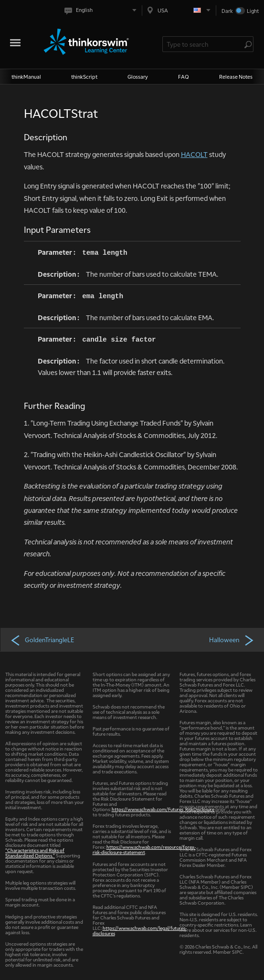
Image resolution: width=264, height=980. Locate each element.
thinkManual (26, 77)
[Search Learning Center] (203, 44)
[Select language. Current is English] (102, 10)
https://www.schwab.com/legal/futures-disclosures (140, 930)
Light (253, 11)
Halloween (232, 640)
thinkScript (84, 77)
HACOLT (194, 154)
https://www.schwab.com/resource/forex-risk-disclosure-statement (144, 849)
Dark (227, 11)
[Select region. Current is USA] (179, 10)
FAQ (184, 77)
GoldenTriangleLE (42, 640)
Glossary (138, 77)
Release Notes (236, 77)
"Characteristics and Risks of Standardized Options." (35, 853)
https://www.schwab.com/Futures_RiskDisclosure (163, 809)
